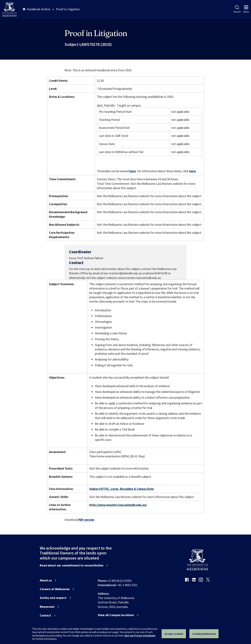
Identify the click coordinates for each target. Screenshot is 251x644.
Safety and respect (53, 598)
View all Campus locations (116, 615)
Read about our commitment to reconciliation (72, 565)
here (132, 171)
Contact (45, 615)
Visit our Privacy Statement (140, 636)
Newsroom (47, 607)
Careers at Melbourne (55, 589)
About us (46, 580)
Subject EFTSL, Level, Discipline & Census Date (121, 489)
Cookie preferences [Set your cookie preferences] (204, 634)
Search (237, 9)
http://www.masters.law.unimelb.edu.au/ (118, 505)
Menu (246, 9)
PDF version (86, 520)
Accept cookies (174, 634)
